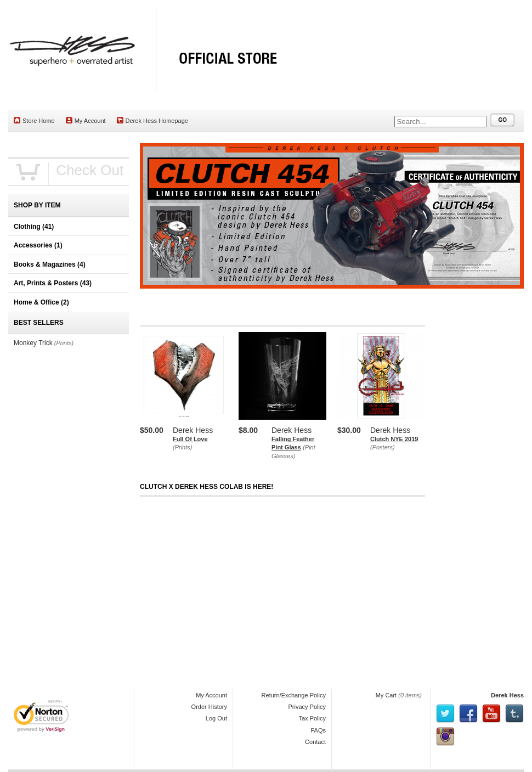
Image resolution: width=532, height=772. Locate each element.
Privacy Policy (307, 707)
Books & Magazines (50, 264)
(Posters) (383, 447)
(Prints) (182, 447)
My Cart (386, 695)
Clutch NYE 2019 (394, 439)
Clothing (34, 227)
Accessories (38, 245)
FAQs (318, 730)
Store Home (34, 120)
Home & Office (41, 302)
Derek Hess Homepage (152, 120)
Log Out (216, 718)
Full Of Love (190, 439)
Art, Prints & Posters (53, 283)
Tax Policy (312, 718)
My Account (86, 120)
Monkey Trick (33, 343)
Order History (209, 707)
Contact (315, 742)
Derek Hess (507, 695)
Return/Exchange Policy (294, 695)
